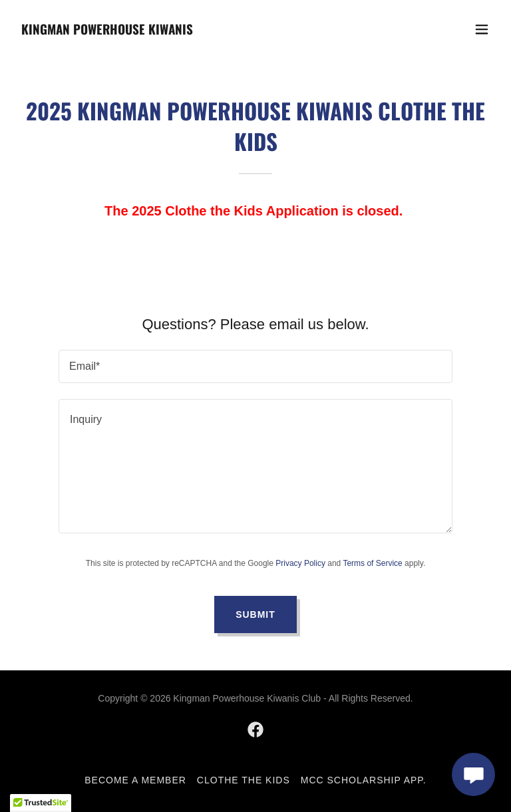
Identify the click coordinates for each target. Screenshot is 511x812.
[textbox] (255, 366)
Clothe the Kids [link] (244, 780)
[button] (482, 29)
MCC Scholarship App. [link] (364, 780)
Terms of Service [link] (372, 563)
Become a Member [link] (135, 780)
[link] (107, 31)
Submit (255, 614)
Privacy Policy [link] (300, 563)
